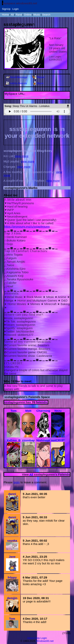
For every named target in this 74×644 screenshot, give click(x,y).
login (17, 482)
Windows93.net (45, 641)
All (13, 15)
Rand (19, 15)
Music (37, 15)
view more (22, 156)
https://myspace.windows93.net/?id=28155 (32, 97)
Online (28, 15)
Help (37, 638)
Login (16, 9)
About (31, 638)
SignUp (6, 9)
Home (5, 15)
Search (46, 15)
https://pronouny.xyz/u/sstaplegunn (27, 226)
